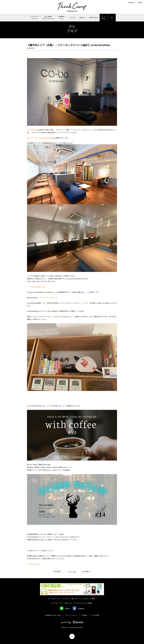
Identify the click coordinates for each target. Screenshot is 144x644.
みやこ (52, 317)
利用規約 (84, 615)
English (140, 3)
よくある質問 (95, 615)
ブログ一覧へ (72, 572)
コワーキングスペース (34, 18)
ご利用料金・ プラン (62, 18)
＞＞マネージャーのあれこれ (47, 298)
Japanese (131, 3)
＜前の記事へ (57, 572)
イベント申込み (104, 18)
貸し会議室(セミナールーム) (48, 18)
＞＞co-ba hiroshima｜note (36, 287)
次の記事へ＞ (87, 572)
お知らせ (82, 18)
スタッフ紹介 (71, 292)
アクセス (73, 18)
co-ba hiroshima (32, 130)
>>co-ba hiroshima (33, 564)
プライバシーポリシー (71, 615)
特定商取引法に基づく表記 (53, 615)
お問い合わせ (93, 18)
